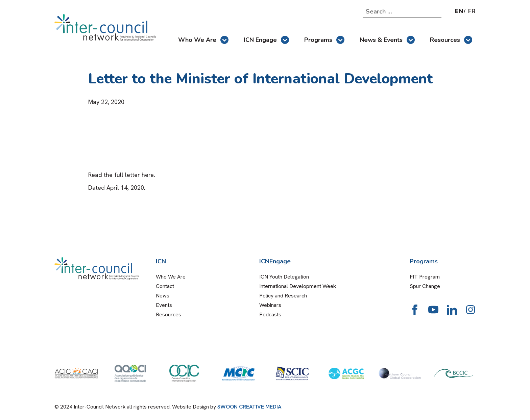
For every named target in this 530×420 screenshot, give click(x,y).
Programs (324, 40)
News (163, 296)
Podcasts (270, 314)
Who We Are (203, 40)
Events (164, 305)
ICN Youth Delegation (284, 277)
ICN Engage (266, 40)
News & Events (387, 40)
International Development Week (298, 286)
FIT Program (425, 277)
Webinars (270, 305)
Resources (451, 40)
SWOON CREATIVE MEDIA (249, 407)
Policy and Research (283, 296)
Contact (165, 286)
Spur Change (425, 286)
